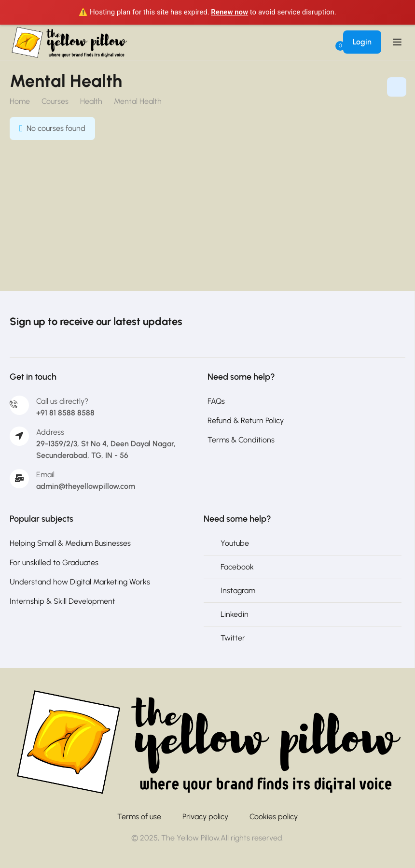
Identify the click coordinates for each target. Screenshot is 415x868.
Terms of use (139, 817)
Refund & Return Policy (246, 420)
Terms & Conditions (241, 440)
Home (20, 101)
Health (91, 101)
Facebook (237, 567)
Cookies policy (274, 817)
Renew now (229, 12)
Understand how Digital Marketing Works (80, 582)
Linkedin (235, 614)
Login (362, 42)
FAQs (216, 401)
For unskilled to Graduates (54, 562)
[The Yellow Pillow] (207, 742)
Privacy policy (205, 817)
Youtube (235, 543)
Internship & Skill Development (62, 601)
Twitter (233, 638)
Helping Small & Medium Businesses (70, 543)
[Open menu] (398, 42)
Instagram (238, 591)
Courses (55, 101)
